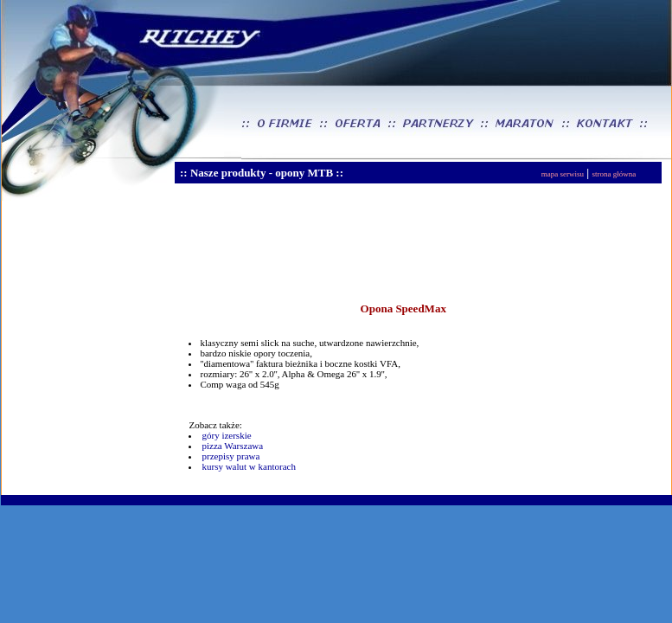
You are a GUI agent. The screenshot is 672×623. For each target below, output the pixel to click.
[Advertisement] (322, 250)
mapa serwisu (563, 174)
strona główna (614, 174)
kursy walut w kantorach (248, 466)
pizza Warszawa (232, 446)
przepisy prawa (230, 456)
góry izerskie (226, 435)
